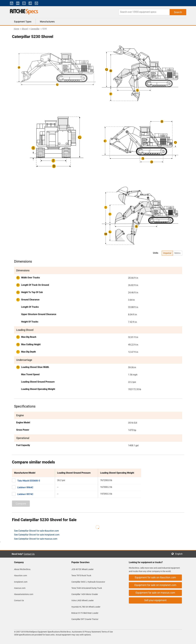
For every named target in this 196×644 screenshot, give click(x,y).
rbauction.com (21, 575)
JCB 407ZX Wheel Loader (82, 569)
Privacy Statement (93, 632)
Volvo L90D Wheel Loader (83, 600)
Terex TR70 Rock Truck (81, 575)
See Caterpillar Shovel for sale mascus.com (36, 539)
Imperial (167, 253)
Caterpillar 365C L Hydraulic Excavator (88, 582)
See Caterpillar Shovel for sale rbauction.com (36, 531)
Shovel (25, 29)
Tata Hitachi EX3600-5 (29, 481)
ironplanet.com (21, 582)
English (180, 554)
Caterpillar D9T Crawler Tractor (85, 619)
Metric (178, 253)
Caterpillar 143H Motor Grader (85, 594)
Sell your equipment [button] (155, 600)
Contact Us (29, 554)
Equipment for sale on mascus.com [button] (155, 593)
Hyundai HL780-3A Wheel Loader (86, 607)
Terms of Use (107, 632)
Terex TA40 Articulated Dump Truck (87, 588)
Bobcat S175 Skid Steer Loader (85, 613)
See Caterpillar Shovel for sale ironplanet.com (37, 535)
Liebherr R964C (25, 487)
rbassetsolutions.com (24, 594)
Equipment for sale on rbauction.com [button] (155, 577)
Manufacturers (47, 22)
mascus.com (20, 588)
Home (16, 29)
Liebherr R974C (25, 494)
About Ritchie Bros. (23, 569)
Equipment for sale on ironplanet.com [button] (155, 585)
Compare (21, 504)
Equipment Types (23, 22)
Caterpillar (35, 29)
